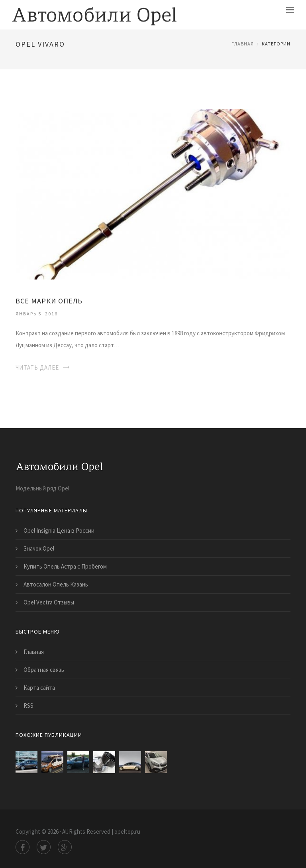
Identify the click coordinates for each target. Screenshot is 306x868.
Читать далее (37, 367)
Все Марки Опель (49, 301)
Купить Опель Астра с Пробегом (65, 566)
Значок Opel (39, 548)
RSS (28, 706)
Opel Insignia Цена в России (59, 530)
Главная (243, 44)
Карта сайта (39, 688)
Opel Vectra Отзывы (49, 602)
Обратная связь (44, 670)
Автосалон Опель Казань (56, 584)
